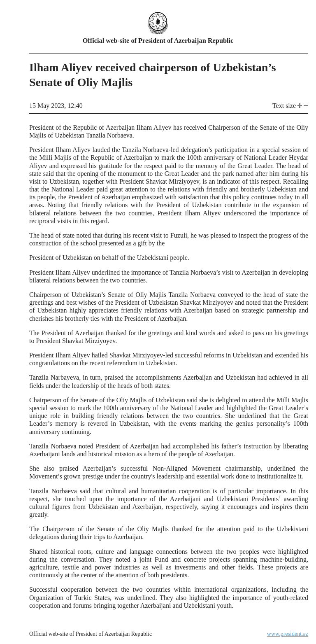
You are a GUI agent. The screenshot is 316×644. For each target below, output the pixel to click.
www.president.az (288, 634)
